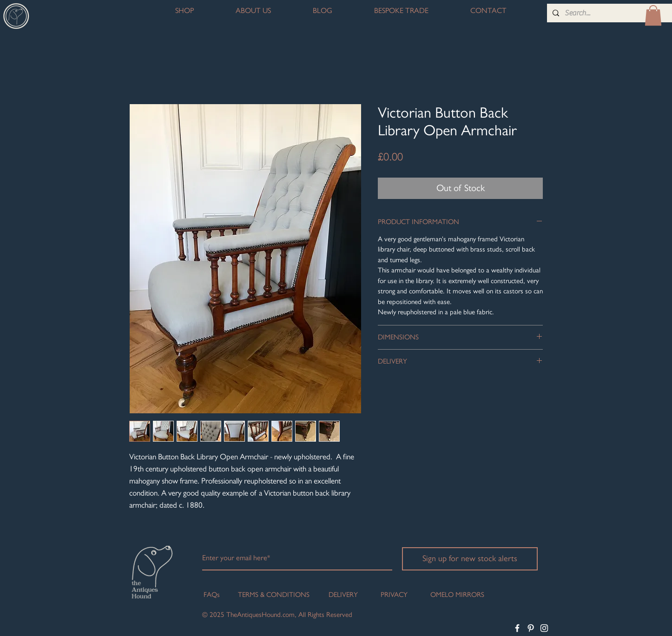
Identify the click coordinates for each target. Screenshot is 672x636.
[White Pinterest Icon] (531, 628)
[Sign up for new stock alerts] (470, 559)
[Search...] (609, 13)
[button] (653, 15)
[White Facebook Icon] (517, 628)
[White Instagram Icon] (544, 628)
